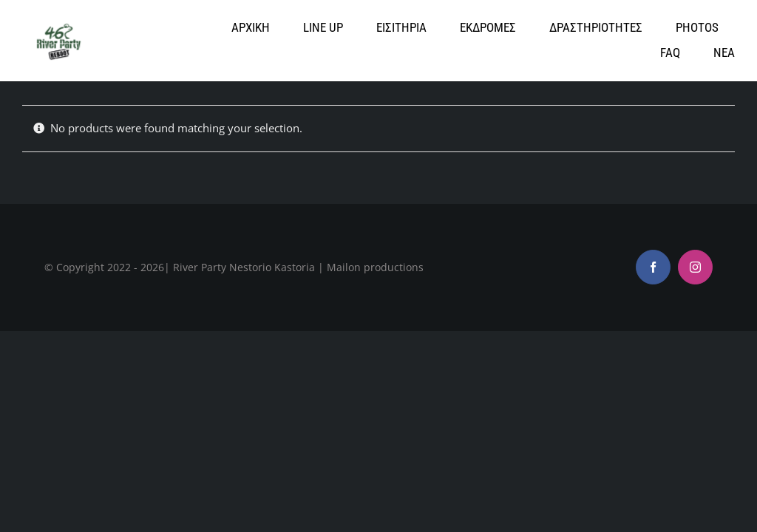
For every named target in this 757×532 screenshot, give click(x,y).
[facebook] (653, 267)
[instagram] (695, 267)
